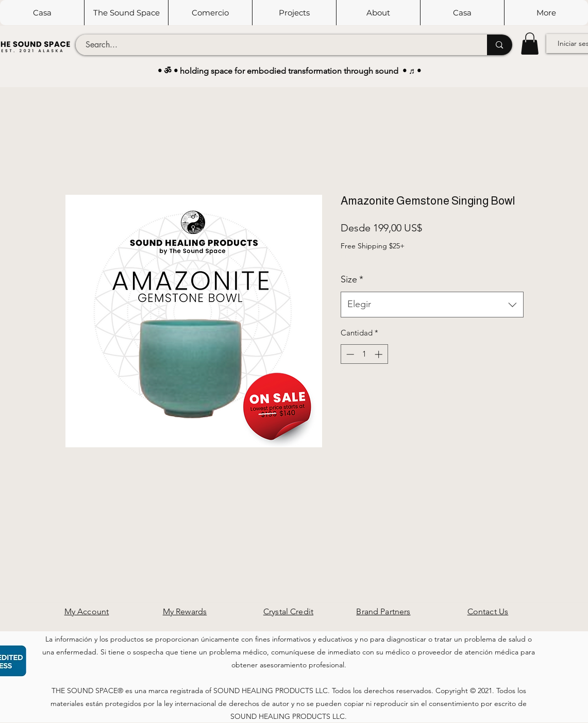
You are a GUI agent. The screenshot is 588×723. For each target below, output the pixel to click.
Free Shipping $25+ (373, 246)
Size (352, 279)
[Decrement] (349, 354)
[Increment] (380, 354)
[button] (126, 13)
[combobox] (432, 305)
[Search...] (276, 45)
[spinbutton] (364, 354)
